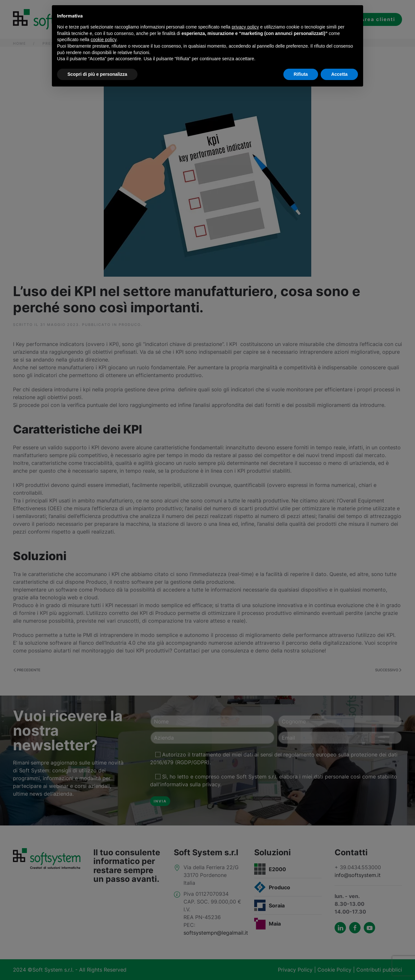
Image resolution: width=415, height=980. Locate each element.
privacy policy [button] (245, 27)
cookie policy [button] (104, 40)
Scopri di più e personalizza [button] (97, 74)
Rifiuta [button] (301, 74)
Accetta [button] (339, 74)
